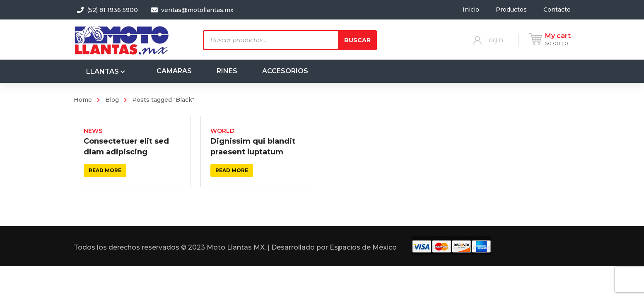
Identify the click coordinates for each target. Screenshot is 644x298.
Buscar (357, 40)
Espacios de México (363, 248)
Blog (112, 100)
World (222, 131)
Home (83, 100)
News (93, 131)
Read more (105, 170)
